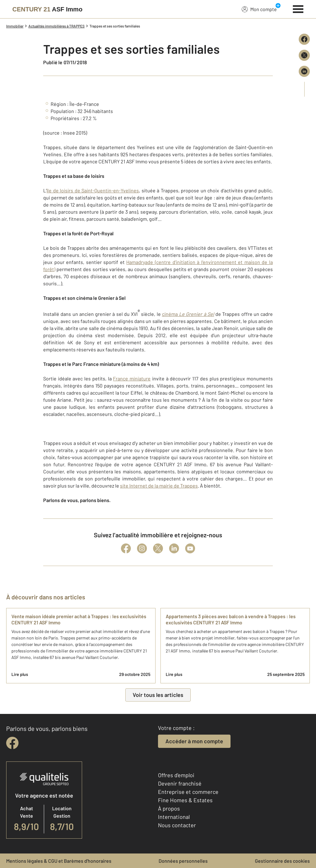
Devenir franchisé (180, 783)
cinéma (188, 314)
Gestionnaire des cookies (282, 861)
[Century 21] (47, 9)
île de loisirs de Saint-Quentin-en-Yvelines (93, 190)
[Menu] (298, 8)
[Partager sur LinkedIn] (304, 71)
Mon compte (259, 9)
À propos (169, 808)
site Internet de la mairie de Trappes (159, 486)
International (174, 817)
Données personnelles (183, 861)
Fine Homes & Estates (185, 800)
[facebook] (12, 743)
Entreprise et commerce (188, 792)
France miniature (132, 378)
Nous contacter (177, 825)
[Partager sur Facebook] (304, 39)
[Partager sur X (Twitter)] (304, 55)
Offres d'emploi (176, 775)
